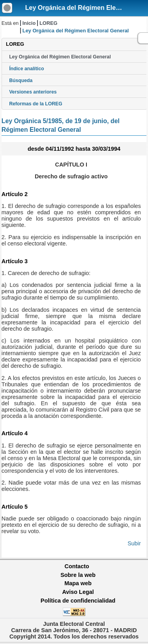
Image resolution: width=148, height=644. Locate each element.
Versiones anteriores (33, 92)
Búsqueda (21, 80)
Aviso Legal (78, 592)
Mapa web (78, 583)
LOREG (49, 23)
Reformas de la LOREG (36, 104)
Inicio (29, 23)
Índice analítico (26, 69)
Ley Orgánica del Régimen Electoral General (60, 57)
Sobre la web (78, 575)
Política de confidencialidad (78, 601)
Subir (134, 543)
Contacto (77, 566)
